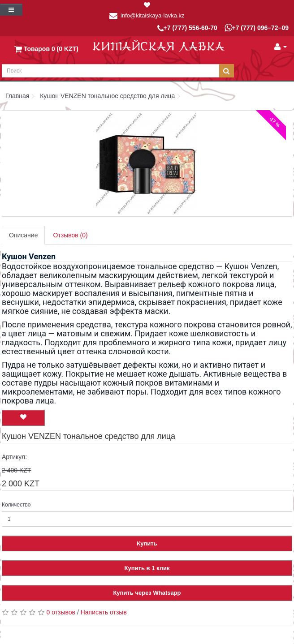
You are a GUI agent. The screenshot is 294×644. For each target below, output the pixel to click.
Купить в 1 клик (147, 568)
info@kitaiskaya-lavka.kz (153, 15)
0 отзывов (61, 612)
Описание (23, 235)
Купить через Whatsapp (147, 593)
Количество (16, 505)
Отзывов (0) (70, 235)
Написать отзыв (104, 612)
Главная (17, 96)
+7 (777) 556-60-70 (187, 28)
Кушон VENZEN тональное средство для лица (107, 96)
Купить (147, 543)
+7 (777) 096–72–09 (257, 28)
